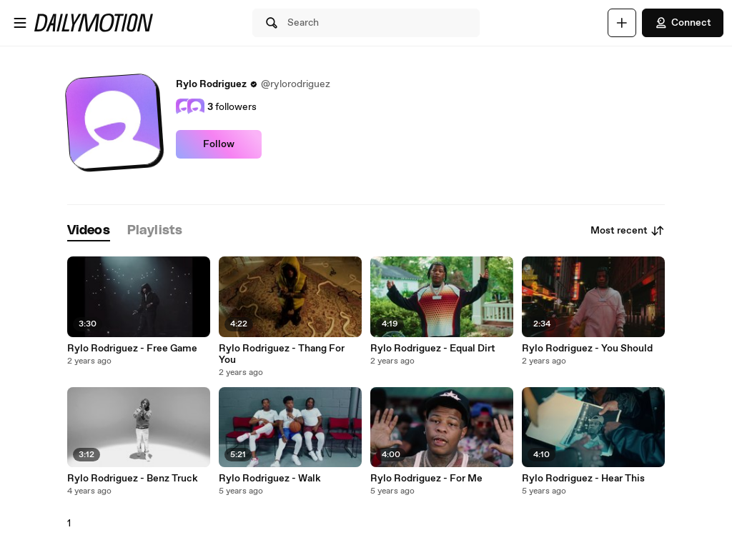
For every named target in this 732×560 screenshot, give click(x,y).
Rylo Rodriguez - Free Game (132, 349)
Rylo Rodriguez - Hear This (583, 479)
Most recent (628, 231)
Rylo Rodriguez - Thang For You (282, 354)
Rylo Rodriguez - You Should (587, 349)
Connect (683, 23)
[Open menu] (20, 23)
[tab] (89, 231)
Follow (219, 144)
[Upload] (622, 23)
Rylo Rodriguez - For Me (426, 479)
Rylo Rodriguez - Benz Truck (133, 479)
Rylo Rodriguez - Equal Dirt (433, 349)
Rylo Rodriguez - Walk (270, 479)
